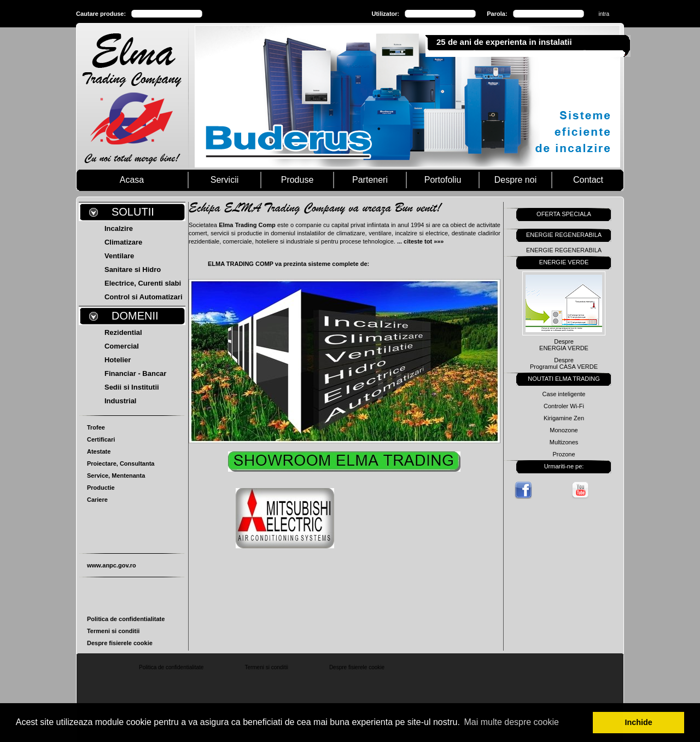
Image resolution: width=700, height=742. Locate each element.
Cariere (97, 500)
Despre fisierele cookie (120, 643)
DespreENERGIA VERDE (564, 345)
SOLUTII (133, 212)
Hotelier (118, 360)
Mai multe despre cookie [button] (511, 722)
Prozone (564, 454)
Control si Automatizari (144, 297)
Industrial (121, 401)
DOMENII (135, 316)
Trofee (96, 427)
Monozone (564, 430)
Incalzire (119, 228)
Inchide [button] (639, 722)
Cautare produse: (101, 14)
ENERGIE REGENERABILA (564, 250)
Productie (101, 488)
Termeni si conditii (113, 631)
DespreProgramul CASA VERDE (564, 363)
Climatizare (123, 242)
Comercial (122, 346)
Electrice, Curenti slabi (143, 283)
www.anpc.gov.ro (112, 565)
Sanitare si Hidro (133, 269)
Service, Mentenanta (116, 476)
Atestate (99, 451)
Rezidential (123, 332)
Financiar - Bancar (135, 373)
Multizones (564, 442)
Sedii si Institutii (132, 387)
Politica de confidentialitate (126, 619)
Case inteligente (564, 394)
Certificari (101, 439)
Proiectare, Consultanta (121, 463)
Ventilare (119, 256)
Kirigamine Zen (564, 418)
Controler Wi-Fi (564, 406)
